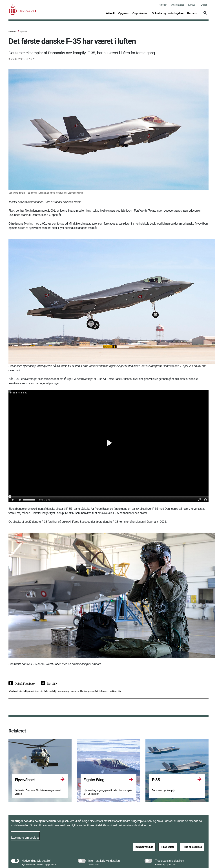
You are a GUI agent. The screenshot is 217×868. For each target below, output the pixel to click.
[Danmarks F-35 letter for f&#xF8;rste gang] (108, 446)
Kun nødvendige (144, 847)
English (204, 5)
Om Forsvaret (177, 5)
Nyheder (162, 5)
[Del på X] (49, 684)
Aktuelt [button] (110, 13)
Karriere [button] (192, 13)
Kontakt (192, 5)
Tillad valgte (168, 847)
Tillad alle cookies (192, 847)
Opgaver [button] (123, 13)
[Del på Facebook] (22, 684)
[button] (205, 15)
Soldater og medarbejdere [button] (168, 13)
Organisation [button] (140, 13)
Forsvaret (13, 32)
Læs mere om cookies (25, 838)
